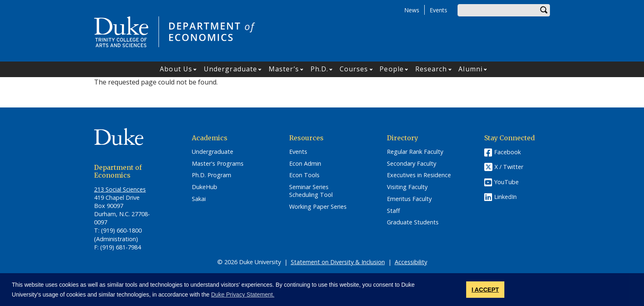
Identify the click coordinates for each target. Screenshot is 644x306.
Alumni (470, 69)
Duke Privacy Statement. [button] (243, 295)
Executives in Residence (419, 175)
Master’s (284, 69)
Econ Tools (304, 175)
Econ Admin (305, 164)
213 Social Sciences (120, 189)
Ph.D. (320, 69)
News (412, 10)
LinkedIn (505, 197)
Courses (354, 69)
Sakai (199, 199)
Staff (393, 211)
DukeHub (205, 187)
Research (431, 69)
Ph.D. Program (212, 175)
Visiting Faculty (407, 187)
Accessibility (411, 262)
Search (544, 10)
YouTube (506, 182)
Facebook (507, 152)
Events (438, 10)
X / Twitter (509, 167)
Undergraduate (230, 69)
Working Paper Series (318, 207)
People (392, 69)
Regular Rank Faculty (415, 152)
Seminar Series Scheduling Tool (311, 191)
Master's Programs (218, 164)
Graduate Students (413, 222)
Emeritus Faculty (409, 199)
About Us (176, 69)
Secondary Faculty (412, 164)
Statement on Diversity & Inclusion (338, 262)
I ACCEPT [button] (485, 290)
